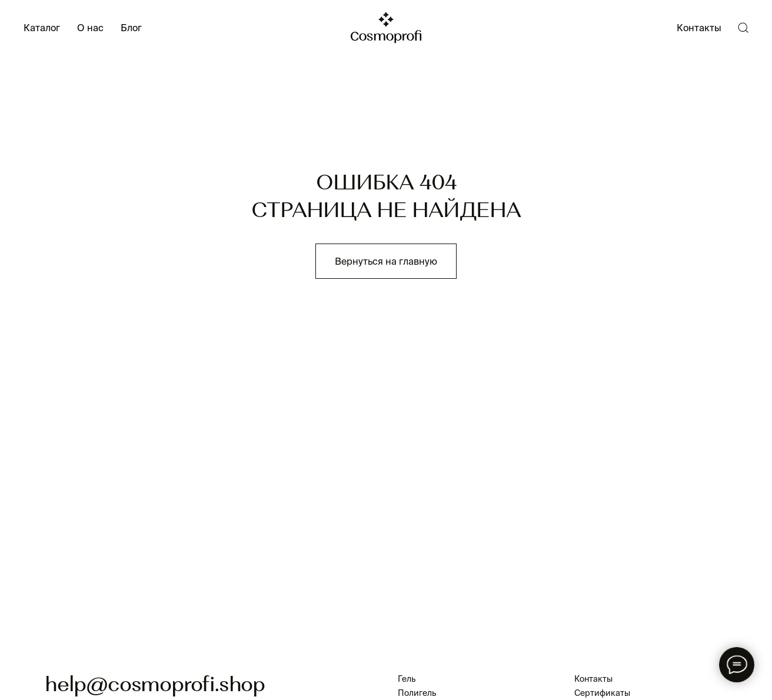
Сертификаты (602, 693)
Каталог (42, 28)
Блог (131, 28)
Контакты (699, 28)
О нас (90, 28)
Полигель (417, 693)
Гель (407, 679)
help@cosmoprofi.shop (155, 686)
